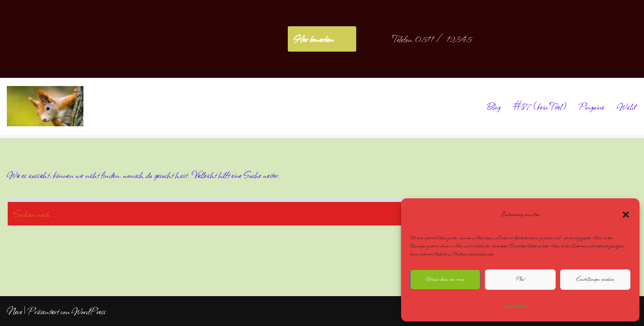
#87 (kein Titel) (540, 106)
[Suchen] (312, 212)
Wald (626, 106)
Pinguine (591, 106)
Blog (493, 106)
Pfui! (520, 279)
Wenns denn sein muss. (445, 279)
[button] (626, 215)
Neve (15, 311)
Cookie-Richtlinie (516, 305)
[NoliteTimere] (45, 106)
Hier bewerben (313, 39)
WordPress (89, 311)
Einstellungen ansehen (595, 279)
